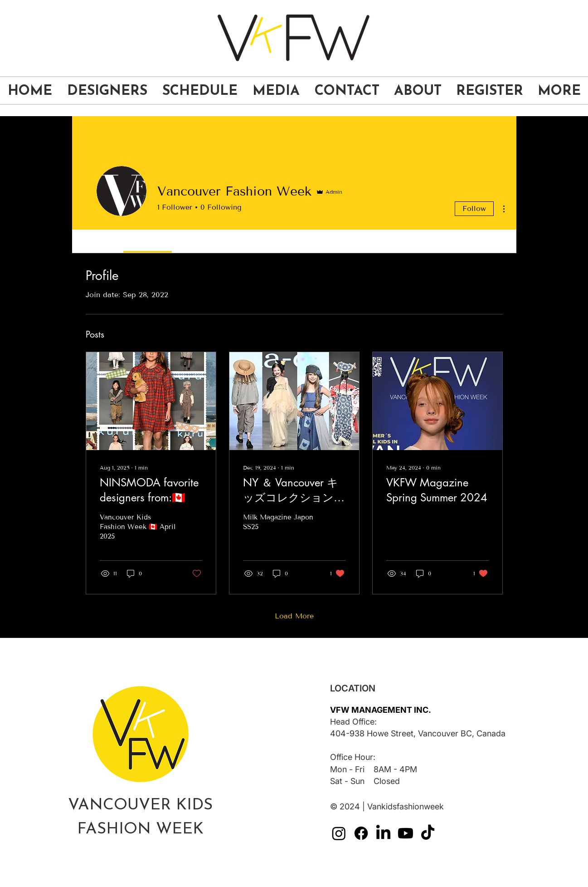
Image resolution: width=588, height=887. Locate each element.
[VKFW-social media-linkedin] (383, 833)
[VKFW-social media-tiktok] (428, 833)
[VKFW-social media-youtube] (406, 833)
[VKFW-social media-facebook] (361, 833)
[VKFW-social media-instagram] (339, 833)
